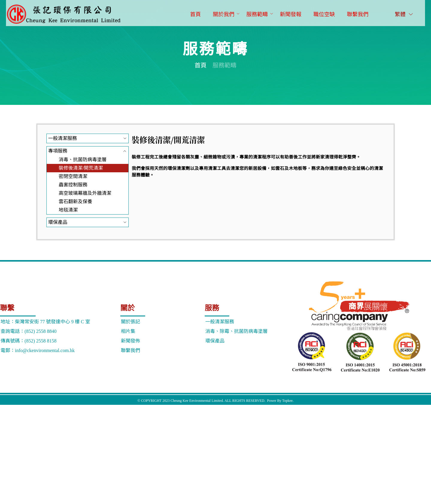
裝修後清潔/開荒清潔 (81, 168)
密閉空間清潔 (73, 176)
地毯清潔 (68, 210)
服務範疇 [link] (224, 65)
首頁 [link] (201, 65)
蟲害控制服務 (73, 185)
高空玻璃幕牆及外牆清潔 (85, 193)
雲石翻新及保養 (75, 202)
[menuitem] (195, 15)
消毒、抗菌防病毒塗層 (83, 160)
